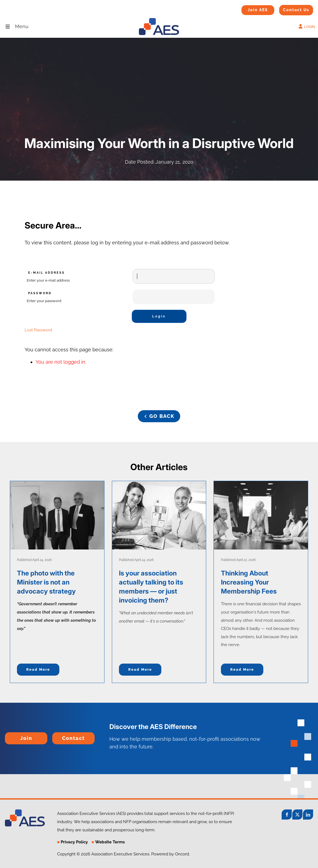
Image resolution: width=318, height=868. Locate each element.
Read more (38, 669)
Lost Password (38, 330)
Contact (61, 736)
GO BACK (159, 414)
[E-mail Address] (174, 276)
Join (10, 736)
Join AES (249, 9)
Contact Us (289, 8)
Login (159, 316)
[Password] (174, 297)
